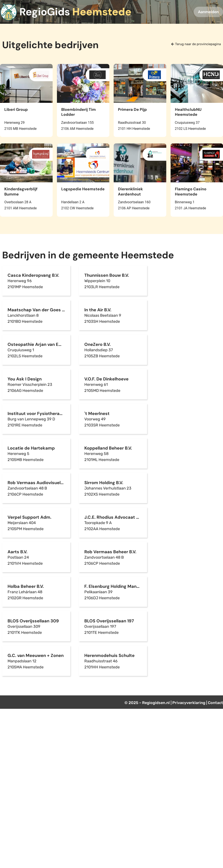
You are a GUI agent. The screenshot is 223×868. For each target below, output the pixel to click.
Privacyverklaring (189, 703)
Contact (215, 703)
